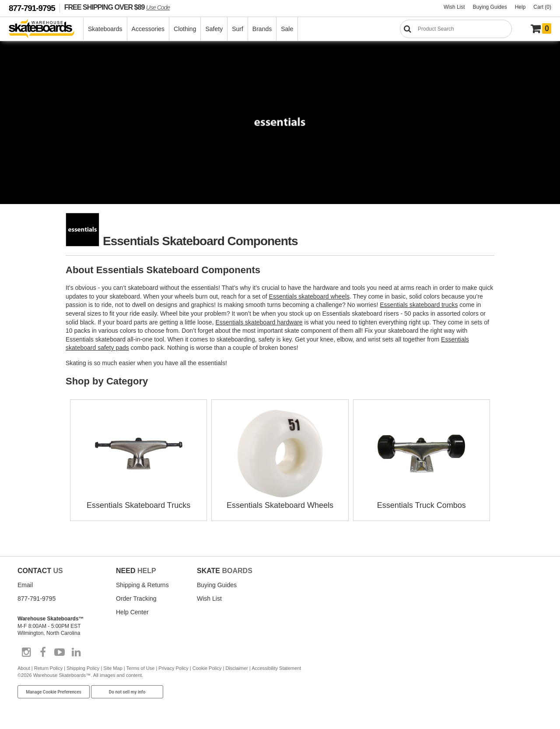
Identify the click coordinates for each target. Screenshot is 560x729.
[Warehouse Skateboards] (46, 29)
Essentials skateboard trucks (419, 305)
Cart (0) (542, 7)
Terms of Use (141, 668)
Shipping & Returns (142, 585)
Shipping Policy (83, 668)
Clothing (185, 29)
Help (520, 7)
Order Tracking (136, 599)
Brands (262, 29)
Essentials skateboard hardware (259, 322)
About (24, 668)
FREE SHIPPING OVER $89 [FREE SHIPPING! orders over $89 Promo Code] (117, 7)
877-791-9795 (32, 8)
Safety (214, 29)
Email (25, 585)
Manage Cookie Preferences (54, 692)
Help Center (132, 612)
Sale (287, 29)
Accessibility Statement (276, 668)
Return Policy (48, 668)
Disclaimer (236, 668)
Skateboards (105, 29)
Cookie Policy (207, 668)
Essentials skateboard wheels (309, 296)
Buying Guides (490, 7)
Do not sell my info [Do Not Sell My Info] (127, 692)
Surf (238, 29)
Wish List (454, 7)
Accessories (148, 29)
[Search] (456, 29)
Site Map (113, 668)
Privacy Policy (173, 668)
